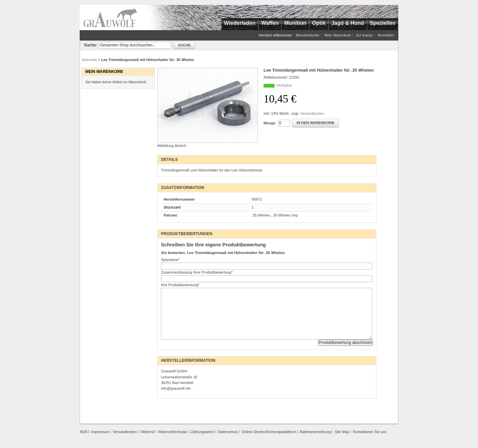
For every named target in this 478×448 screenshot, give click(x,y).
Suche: (91, 45)
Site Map (342, 432)
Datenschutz (228, 432)
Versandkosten (312, 113)
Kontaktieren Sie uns (370, 432)
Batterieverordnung (316, 432)
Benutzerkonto (308, 35)
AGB (83, 432)
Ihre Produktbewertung (180, 285)
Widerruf (148, 432)
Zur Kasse (364, 35)
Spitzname (170, 260)
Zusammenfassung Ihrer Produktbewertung (197, 272)
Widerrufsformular (172, 432)
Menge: (270, 123)
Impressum (100, 432)
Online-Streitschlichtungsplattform (269, 432)
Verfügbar (284, 85)
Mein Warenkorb (338, 35)
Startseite (89, 60)
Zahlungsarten (202, 432)
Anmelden (386, 35)
